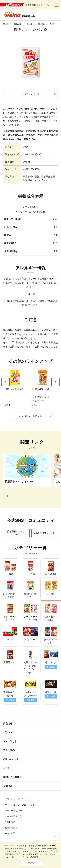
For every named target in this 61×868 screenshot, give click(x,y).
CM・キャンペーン (13, 759)
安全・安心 (9, 750)
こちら (54, 346)
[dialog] (30, 855)
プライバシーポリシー (17, 799)
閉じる (31, 863)
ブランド (8, 732)
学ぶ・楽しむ (10, 741)
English (10, 833)
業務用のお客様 (13, 777)
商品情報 (8, 724)
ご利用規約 (10, 822)
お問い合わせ (11, 828)
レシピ (7, 768)
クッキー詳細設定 (13, 816)
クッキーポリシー (13, 811)
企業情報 (8, 786)
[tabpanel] (31, 63)
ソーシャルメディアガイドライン (21, 805)
